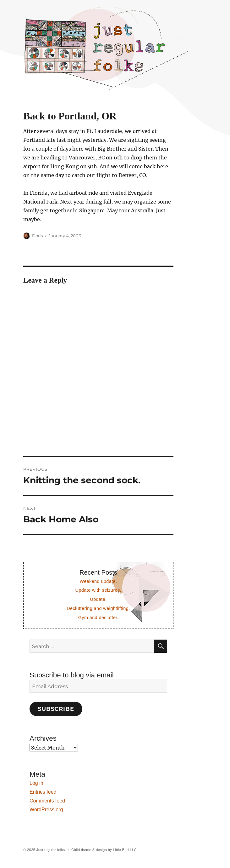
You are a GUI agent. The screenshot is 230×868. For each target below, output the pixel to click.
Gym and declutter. (99, 618)
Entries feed (43, 792)
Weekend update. (98, 581)
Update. (98, 599)
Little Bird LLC (125, 850)
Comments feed (47, 801)
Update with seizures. (99, 590)
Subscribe (56, 709)
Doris (37, 236)
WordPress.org (46, 810)
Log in (36, 783)
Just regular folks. (51, 850)
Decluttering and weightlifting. (98, 608)
